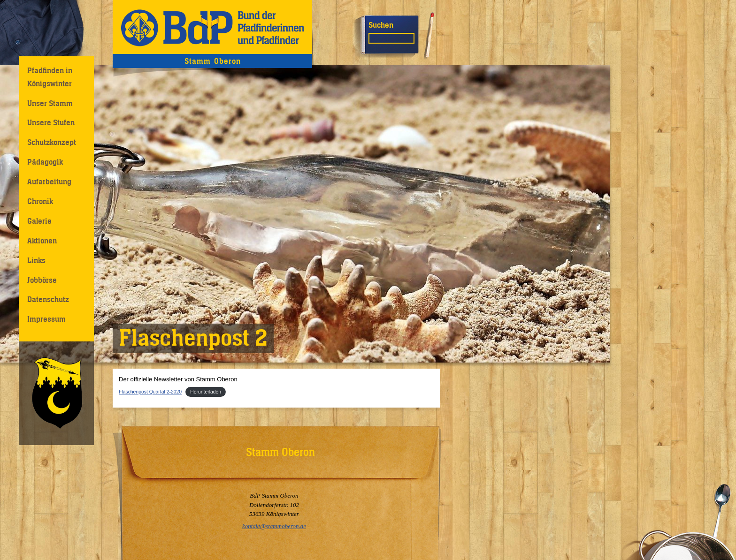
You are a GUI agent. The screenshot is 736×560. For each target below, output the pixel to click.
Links (36, 260)
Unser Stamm (50, 103)
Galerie (39, 221)
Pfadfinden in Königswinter (50, 77)
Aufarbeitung (49, 182)
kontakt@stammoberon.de (274, 526)
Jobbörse (42, 280)
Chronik (40, 201)
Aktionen (42, 241)
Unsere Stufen (51, 122)
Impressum (46, 319)
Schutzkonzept (52, 142)
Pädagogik (45, 162)
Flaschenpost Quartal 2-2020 (150, 392)
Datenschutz (48, 299)
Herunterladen (206, 392)
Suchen (381, 25)
